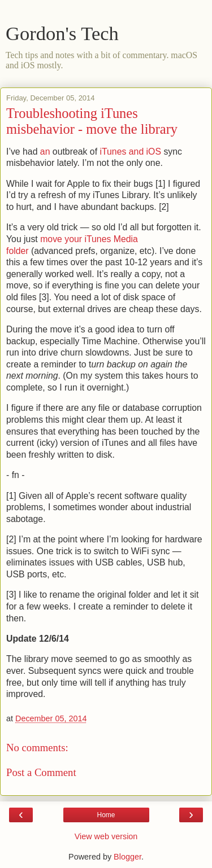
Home (106, 815)
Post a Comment (41, 772)
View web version (106, 836)
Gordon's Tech (62, 33)
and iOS (145, 152)
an (45, 152)
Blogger (127, 857)
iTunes (113, 152)
